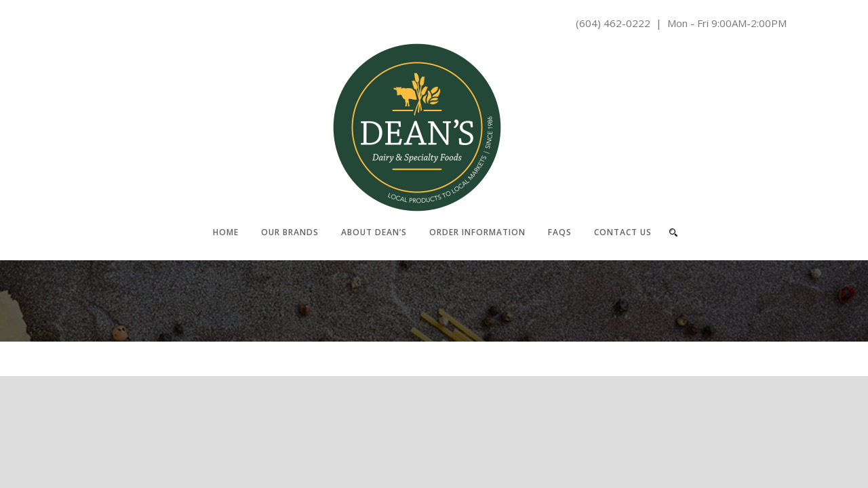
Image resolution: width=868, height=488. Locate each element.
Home (226, 232)
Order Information (477, 232)
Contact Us (623, 232)
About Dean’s (374, 232)
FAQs (560, 232)
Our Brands (290, 232)
